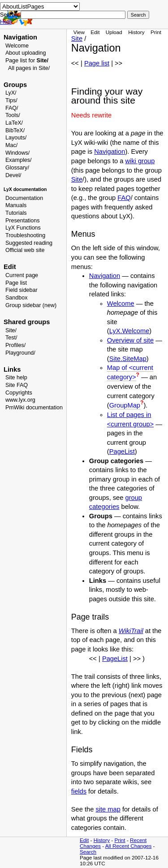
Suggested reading (29, 243)
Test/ (11, 338)
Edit (95, 32)
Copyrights (19, 393)
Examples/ (18, 160)
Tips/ (11, 100)
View (79, 32)
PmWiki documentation (34, 408)
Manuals (16, 205)
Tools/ (13, 115)
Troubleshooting (25, 235)
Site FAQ (17, 385)
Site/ (11, 330)
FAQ (124, 198)
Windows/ (17, 153)
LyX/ (11, 93)
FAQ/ (12, 108)
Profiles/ (15, 345)
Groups (15, 85)
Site (77, 39)
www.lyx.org (20, 400)
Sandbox (16, 298)
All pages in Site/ (29, 68)
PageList (122, 451)
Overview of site (130, 340)
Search (88, 852)
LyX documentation (25, 189)
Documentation (24, 198)
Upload (114, 32)
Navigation (20, 37)
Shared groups (27, 322)
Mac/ (11, 145)
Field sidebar (22, 290)
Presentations (23, 221)
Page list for (27, 61)
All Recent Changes (129, 846)
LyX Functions (23, 228)
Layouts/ (16, 138)
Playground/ (20, 353)
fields (79, 791)
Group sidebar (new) (31, 305)
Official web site (25, 250)
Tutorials (16, 213)
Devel (13, 175)
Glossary (16, 168)
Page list (16, 283)
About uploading (26, 53)
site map (108, 809)
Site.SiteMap (128, 359)
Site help (16, 378)
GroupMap (125, 405)
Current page (22, 275)
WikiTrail (131, 631)
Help (6, 22)
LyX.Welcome (129, 331)
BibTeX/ (15, 130)
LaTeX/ (14, 123)
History (136, 32)
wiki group (140, 161)
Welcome (17, 46)
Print (156, 32)
